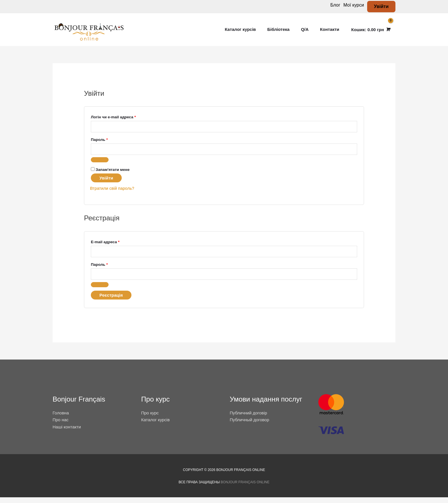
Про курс (150, 419)
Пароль (111, 143)
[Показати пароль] (100, 165)
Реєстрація (111, 301)
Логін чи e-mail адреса (125, 120)
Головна (61, 419)
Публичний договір (248, 419)
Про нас (61, 426)
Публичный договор (249, 426)
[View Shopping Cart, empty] (370, 32)
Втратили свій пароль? (113, 193)
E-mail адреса (117, 246)
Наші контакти (67, 433)
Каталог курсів (155, 426)
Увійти (106, 183)
